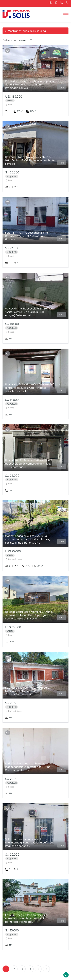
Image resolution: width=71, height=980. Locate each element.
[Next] (46, 969)
